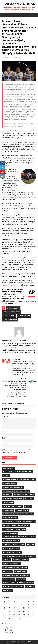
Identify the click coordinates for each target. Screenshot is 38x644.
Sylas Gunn (21, 579)
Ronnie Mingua (20, 571)
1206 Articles (23, 340)
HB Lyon (6, 526)
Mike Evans (30, 545)
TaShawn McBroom (10, 320)
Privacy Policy (8, 628)
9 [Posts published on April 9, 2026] (19, 608)
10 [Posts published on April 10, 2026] (24, 608)
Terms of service (9, 632)
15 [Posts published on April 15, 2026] (14, 611)
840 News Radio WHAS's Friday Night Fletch (18, 472)
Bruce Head (29, 499)
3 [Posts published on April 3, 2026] (24, 605)
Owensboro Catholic (21, 560)
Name (4, 432)
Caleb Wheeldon (9, 316)
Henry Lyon (18, 57)
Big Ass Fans (7, 495)
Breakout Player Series (12, 312)
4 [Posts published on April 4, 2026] (29, 605)
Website (5, 444)
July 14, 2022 (7, 57)
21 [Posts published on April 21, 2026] (9, 615)
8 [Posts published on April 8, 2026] (14, 608)
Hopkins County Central (20, 526)
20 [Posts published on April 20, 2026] (4, 615)
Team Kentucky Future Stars (13, 587)
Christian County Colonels (13, 506)
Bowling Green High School (13, 499)
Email (4, 438)
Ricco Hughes (8, 571)
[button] (35, 15)
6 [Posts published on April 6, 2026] (4, 608)
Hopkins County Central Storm (14, 529)
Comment (5, 416)
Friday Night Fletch (10, 518)
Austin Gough (8, 491)
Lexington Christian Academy (13, 545)
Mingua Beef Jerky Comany (12, 552)
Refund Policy (8, 630)
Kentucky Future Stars (11, 541)
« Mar (4, 623)
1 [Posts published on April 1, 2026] (14, 605)
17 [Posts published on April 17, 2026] (24, 611)
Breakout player (13, 308)
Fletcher (28, 506)
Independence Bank (10, 533)
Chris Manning (8, 503)
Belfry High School (22, 491)
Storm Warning (9, 579)
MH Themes (31, 642)
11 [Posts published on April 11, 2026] (29, 608)
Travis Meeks (30, 587)
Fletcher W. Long (22, 510)
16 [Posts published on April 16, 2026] (19, 611)
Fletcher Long (8, 510)
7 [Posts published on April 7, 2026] (9, 608)
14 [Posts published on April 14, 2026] (9, 611)
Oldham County (24, 316)
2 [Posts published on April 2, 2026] (19, 605)
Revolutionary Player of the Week (15, 568)
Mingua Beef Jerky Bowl (11, 548)
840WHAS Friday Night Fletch (13, 487)
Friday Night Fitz (27, 514)
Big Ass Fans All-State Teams (24, 495)
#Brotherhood (8, 468)
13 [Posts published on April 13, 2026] (4, 611)
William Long (8, 591)
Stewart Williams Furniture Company (16, 575)
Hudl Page (23, 185)
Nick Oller (7, 560)
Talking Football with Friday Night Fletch (18, 583)
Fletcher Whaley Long (11, 514)
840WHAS (6, 476)
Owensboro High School (12, 564)
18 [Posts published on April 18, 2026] (29, 611)
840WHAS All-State (9, 483)
